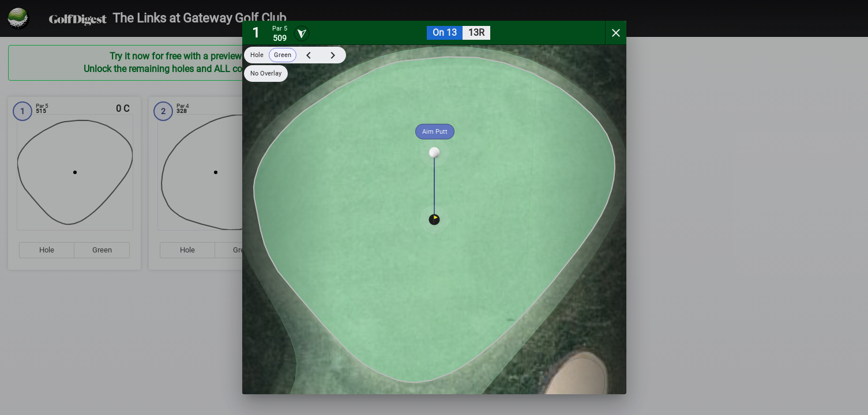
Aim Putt (435, 132)
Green (283, 55)
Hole (257, 55)
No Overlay (266, 73)
